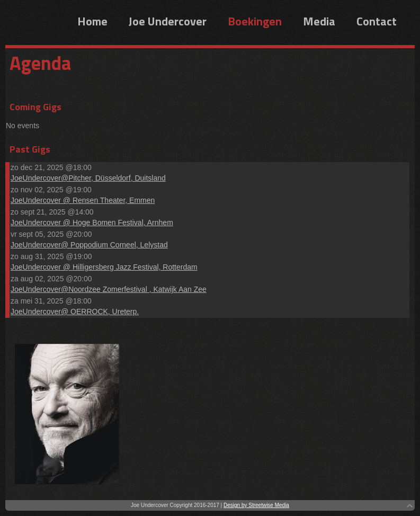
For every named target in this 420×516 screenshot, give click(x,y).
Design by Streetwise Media (256, 505)
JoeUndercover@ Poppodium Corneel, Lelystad (89, 245)
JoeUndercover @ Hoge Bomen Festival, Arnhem (92, 223)
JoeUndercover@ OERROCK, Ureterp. (75, 312)
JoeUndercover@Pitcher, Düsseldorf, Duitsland (88, 178)
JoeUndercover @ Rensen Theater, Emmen (83, 200)
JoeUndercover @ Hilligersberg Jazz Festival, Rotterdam (104, 267)
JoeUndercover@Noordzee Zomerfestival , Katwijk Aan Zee (109, 289)
